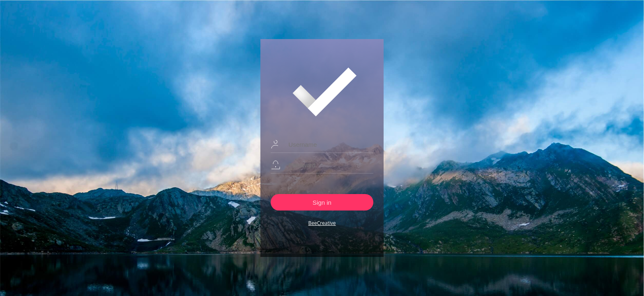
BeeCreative (322, 223)
